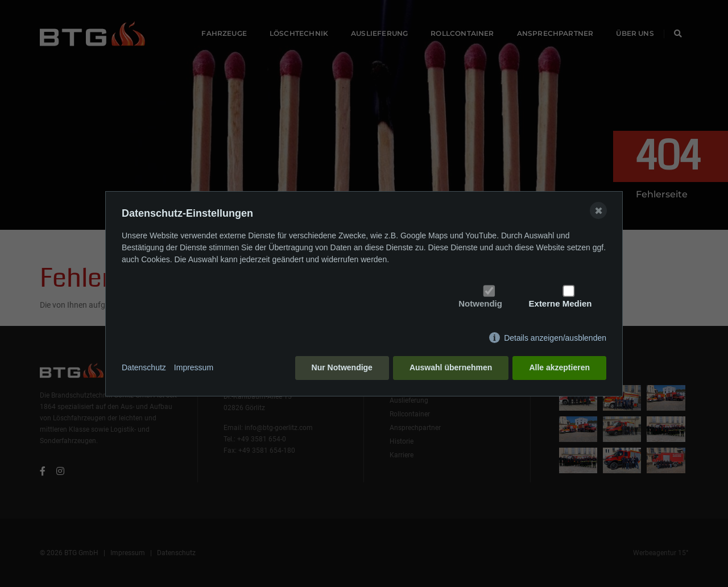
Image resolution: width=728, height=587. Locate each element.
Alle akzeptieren (559, 367)
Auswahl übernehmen (451, 367)
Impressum (194, 367)
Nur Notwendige (342, 367)
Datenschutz (144, 367)
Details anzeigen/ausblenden (555, 338)
